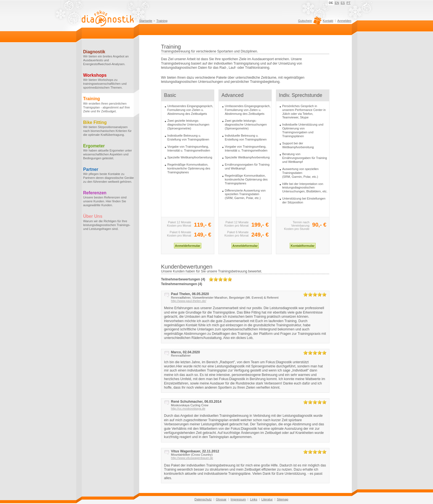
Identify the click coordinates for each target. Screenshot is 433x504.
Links (254, 499)
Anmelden (344, 21)
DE (331, 3)
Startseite (146, 21)
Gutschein (309, 22)
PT (348, 3)
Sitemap (283, 499)
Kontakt (328, 21)
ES (343, 3)
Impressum (238, 499)
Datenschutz (203, 499)
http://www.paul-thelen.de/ (188, 301)
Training (162, 21)
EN (337, 3)
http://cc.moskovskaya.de (188, 408)
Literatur (267, 499)
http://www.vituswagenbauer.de (192, 458)
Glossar (221, 499)
